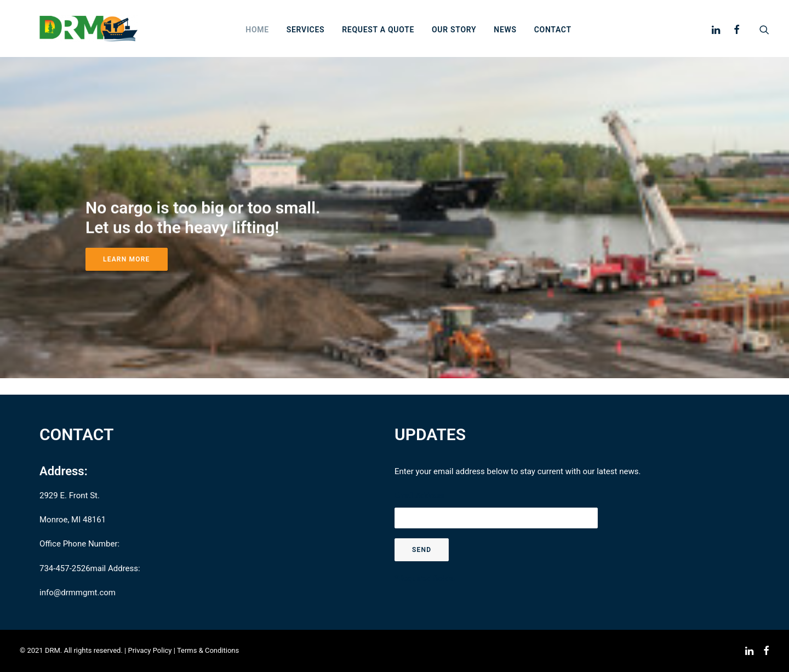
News (525, 38)
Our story (474, 38)
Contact (572, 38)
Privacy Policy (150, 651)
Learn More (127, 276)
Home (277, 38)
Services (325, 38)
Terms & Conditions (208, 651)
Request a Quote (398, 38)
